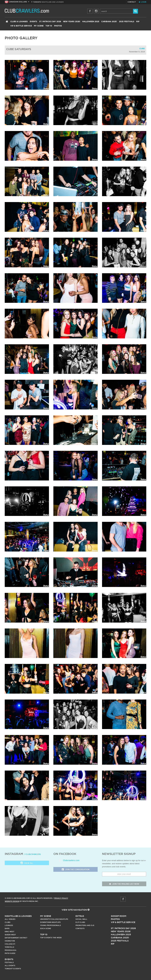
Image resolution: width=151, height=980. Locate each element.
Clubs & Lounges (19, 22)
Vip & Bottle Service (123, 922)
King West (10, 932)
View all (27, 863)
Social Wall (81, 919)
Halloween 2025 (91, 22)
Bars (7, 928)
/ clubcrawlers (32, 854)
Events (33, 22)
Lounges (9, 925)
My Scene (39, 26)
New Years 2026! (72, 22)
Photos (58, 26)
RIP (138, 22)
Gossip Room (119, 916)
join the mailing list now (124, 884)
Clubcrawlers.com (71, 860)
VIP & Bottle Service (21, 26)
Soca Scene (46, 928)
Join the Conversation (76, 870)
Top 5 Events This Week (51, 938)
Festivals (9, 962)
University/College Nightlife (54, 919)
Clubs (8, 922)
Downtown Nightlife (50, 922)
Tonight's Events (13, 969)
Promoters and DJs (85, 925)
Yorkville (9, 947)
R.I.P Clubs (80, 922)
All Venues (10, 919)
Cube (142, 49)
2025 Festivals (127, 22)
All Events (10, 966)
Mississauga (11, 950)
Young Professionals (51, 925)
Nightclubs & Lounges (18, 916)
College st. (10, 944)
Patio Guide (10, 953)
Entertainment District (16, 938)
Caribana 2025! (109, 22)
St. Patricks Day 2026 (50, 22)
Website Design (12, 901)
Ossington (10, 941)
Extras (80, 916)
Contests (80, 928)
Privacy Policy (61, 898)
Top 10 (49, 26)
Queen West (10, 935)
